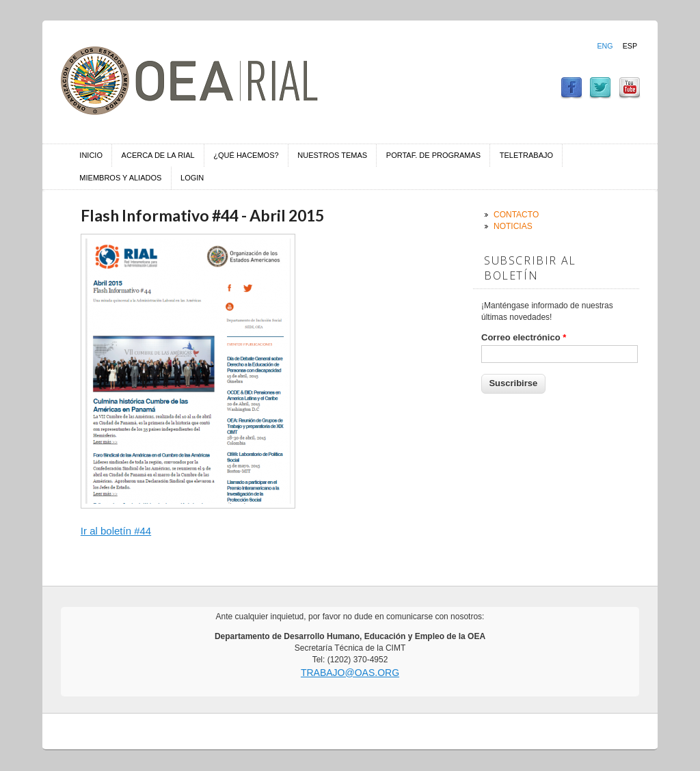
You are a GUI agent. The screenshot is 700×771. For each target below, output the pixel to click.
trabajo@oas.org (350, 673)
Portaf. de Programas (433, 155)
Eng (605, 46)
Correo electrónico (524, 337)
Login (192, 178)
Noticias (513, 226)
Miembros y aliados (120, 178)
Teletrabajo (526, 155)
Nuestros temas (332, 155)
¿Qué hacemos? (246, 155)
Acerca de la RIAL (158, 155)
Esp (630, 46)
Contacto (516, 215)
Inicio (91, 155)
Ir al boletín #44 (116, 531)
